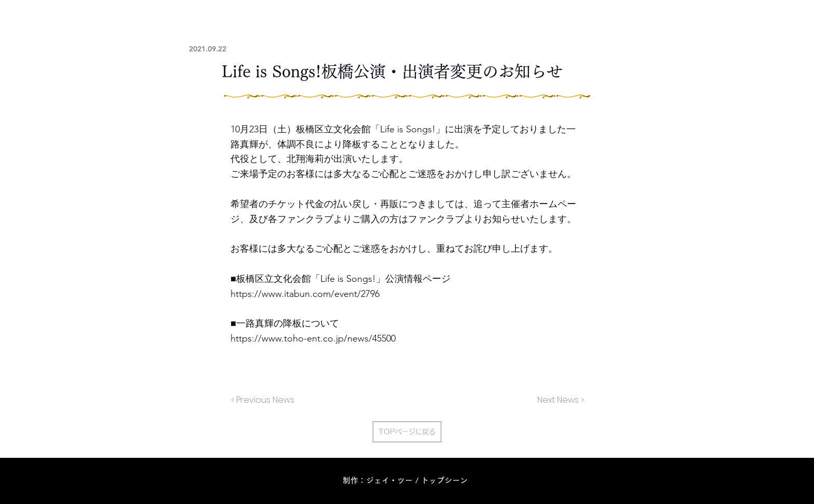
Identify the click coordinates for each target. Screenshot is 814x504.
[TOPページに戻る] (407, 432)
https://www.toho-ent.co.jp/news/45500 (313, 338)
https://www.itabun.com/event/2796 (305, 294)
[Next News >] (558, 400)
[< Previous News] (265, 400)
